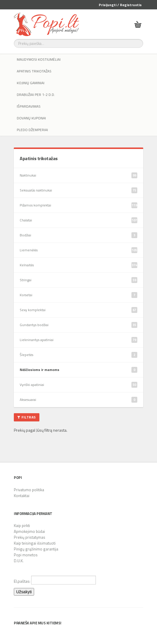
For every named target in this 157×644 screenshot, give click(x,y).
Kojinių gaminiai (31, 83)
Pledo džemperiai (32, 130)
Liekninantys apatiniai (78, 340)
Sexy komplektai (78, 310)
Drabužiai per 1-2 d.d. (36, 95)
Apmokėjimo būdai (29, 531)
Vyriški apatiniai (78, 385)
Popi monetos (26, 555)
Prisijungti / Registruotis (120, 5)
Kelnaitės (78, 265)
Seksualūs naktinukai (78, 190)
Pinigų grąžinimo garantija (36, 549)
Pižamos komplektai (78, 205)
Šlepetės (78, 355)
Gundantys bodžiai (78, 325)
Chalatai (78, 220)
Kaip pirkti (22, 526)
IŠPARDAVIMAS (29, 106)
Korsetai (78, 295)
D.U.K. (19, 561)
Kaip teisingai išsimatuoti (35, 543)
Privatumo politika (29, 490)
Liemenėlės (78, 250)
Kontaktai (22, 496)
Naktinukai (78, 175)
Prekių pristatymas (30, 537)
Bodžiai (78, 235)
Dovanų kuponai (31, 118)
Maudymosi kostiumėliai (39, 59)
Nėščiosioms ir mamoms (78, 370)
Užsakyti (24, 592)
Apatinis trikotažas (34, 71)
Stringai (78, 280)
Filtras (27, 417)
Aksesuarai (78, 400)
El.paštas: (55, 580)
